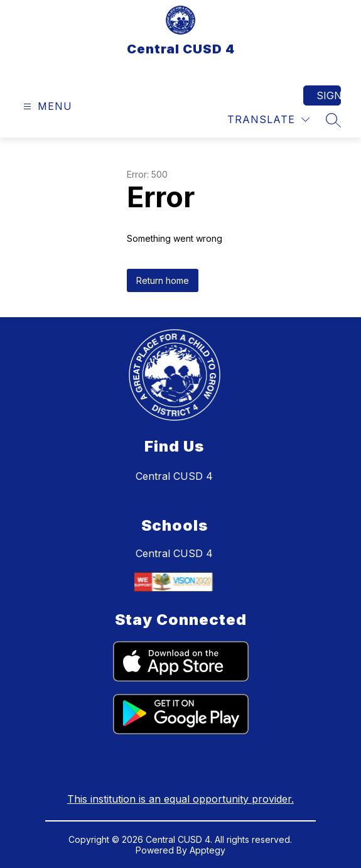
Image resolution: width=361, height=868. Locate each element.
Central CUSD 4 (174, 553)
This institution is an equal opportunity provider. (180, 799)
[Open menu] (46, 106)
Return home (163, 280)
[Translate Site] (268, 120)
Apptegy (207, 850)
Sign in (329, 95)
